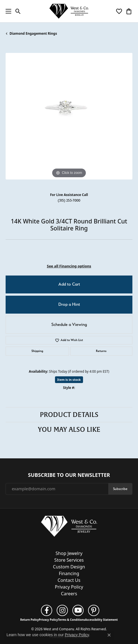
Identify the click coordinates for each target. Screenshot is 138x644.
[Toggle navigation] (7, 11)
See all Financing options (69, 266)
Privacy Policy (69, 587)
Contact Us (69, 580)
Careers (69, 594)
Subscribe (120, 489)
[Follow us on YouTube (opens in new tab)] (78, 610)
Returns (101, 351)
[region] (69, 116)
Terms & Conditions (71, 620)
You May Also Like (69, 430)
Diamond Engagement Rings (33, 33)
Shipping (37, 351)
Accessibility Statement (101, 620)
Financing (69, 573)
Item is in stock (69, 380)
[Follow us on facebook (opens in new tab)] (47, 610)
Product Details (69, 415)
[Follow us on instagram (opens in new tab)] (62, 610)
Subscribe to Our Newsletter (69, 475)
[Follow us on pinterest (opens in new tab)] (94, 610)
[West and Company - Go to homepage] (69, 528)
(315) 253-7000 (69, 200)
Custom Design (69, 567)
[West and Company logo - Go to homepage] (69, 11)
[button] (18, 11)
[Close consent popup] (109, 635)
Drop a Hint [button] (69, 304)
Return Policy (29, 620)
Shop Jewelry (69, 553)
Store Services (69, 560)
